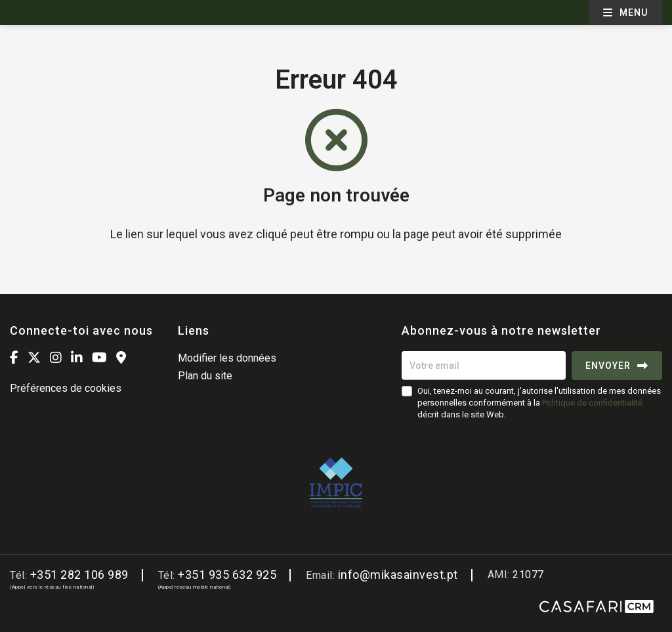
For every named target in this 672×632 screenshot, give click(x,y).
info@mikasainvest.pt (398, 575)
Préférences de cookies (66, 388)
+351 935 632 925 (227, 575)
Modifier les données (227, 358)
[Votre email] (484, 366)
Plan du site (205, 376)
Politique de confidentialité (592, 403)
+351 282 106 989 (79, 575)
